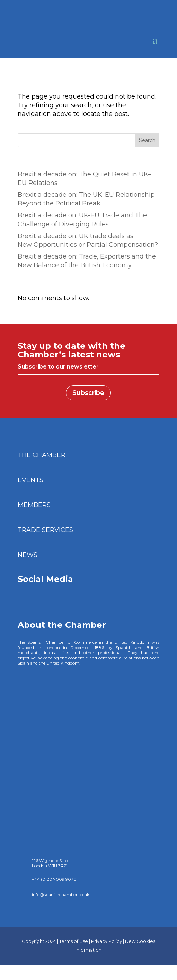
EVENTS (30, 480)
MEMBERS (34, 505)
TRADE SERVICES (45, 530)
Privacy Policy (107, 933)
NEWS (28, 555)
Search (147, 140)
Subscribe (88, 393)
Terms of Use (74, 933)
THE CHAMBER (42, 455)
